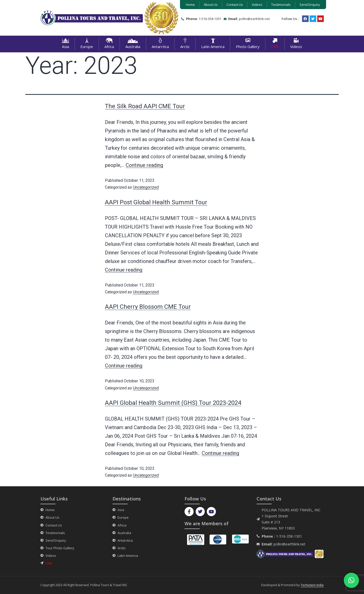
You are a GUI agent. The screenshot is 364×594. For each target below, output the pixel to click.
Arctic (185, 44)
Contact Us (235, 5)
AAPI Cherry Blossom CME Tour (148, 307)
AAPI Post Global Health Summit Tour (156, 202)
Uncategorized (146, 187)
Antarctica (160, 44)
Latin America (213, 44)
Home (190, 5)
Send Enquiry (310, 5)
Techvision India (312, 585)
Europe (87, 44)
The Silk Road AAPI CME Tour (145, 106)
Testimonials (281, 5)
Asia (65, 44)
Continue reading (144, 165)
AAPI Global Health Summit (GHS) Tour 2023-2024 (173, 403)
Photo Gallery (248, 43)
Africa (109, 44)
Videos (257, 5)
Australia (133, 44)
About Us (211, 5)
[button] (351, 580)
